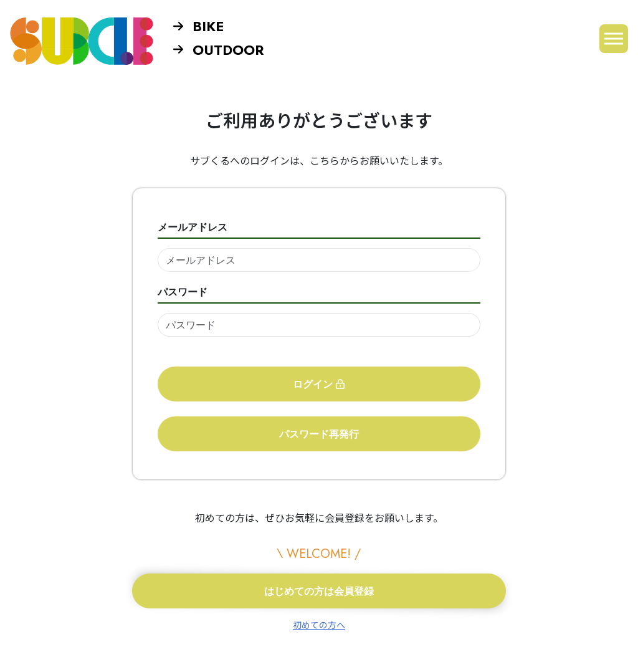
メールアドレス (193, 227)
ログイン (319, 384)
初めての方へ (319, 625)
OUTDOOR (218, 50)
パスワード (183, 292)
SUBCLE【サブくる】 (82, 41)
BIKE (198, 26)
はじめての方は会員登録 (319, 591)
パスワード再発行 (319, 434)
